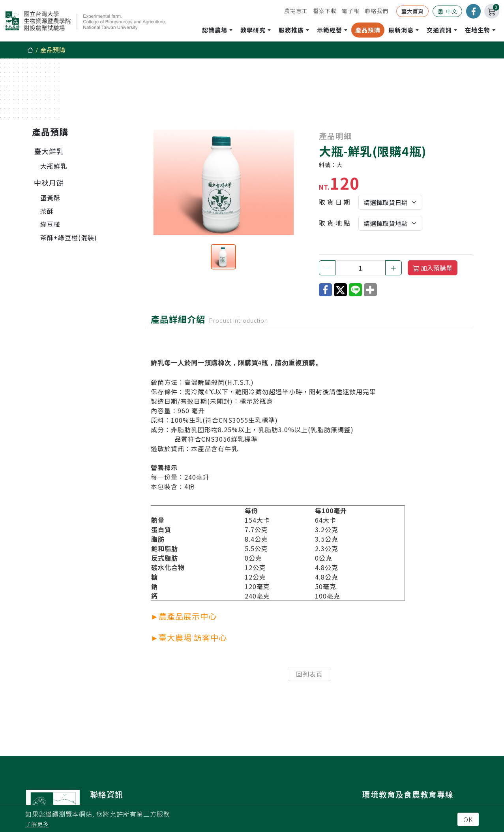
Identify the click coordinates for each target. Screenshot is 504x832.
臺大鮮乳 (49, 151)
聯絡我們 (377, 11)
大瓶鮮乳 (54, 166)
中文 (447, 11)
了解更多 (37, 824)
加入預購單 (433, 268)
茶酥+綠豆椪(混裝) (69, 237)
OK (468, 819)
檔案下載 (325, 11)
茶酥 (47, 211)
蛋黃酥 (50, 198)
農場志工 (296, 11)
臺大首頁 (412, 11)
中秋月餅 (49, 183)
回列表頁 (309, 674)
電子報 (351, 11)
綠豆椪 (50, 224)
